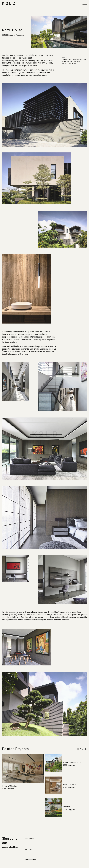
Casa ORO (67, 807)
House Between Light (72, 762)
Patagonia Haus (69, 784)
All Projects (82, 749)
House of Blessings (10, 786)
